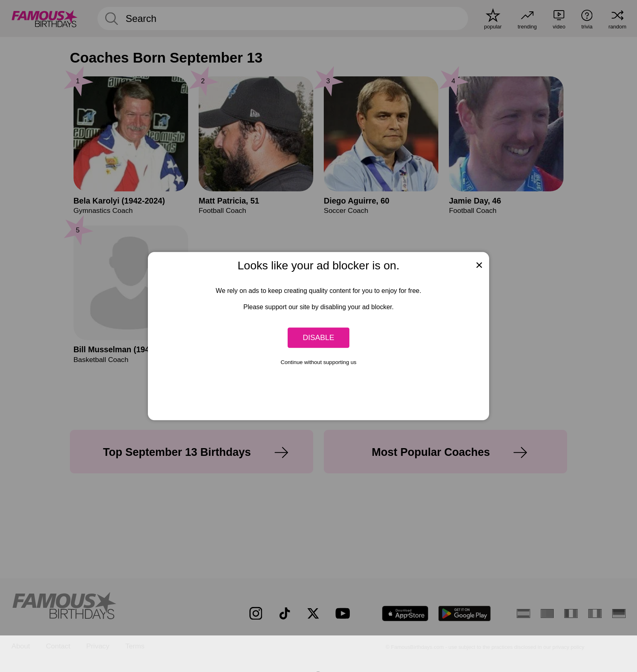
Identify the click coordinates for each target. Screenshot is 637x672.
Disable (318, 337)
